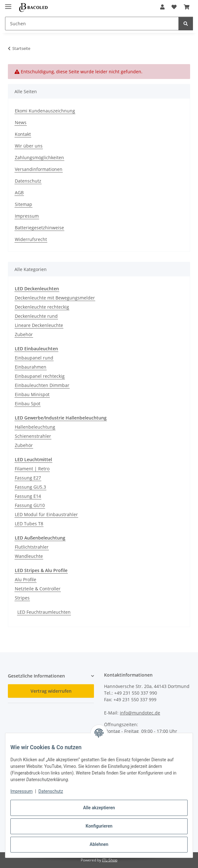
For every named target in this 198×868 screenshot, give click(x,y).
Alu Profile (26, 579)
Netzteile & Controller (38, 589)
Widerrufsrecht (31, 239)
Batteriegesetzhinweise (39, 228)
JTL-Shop (110, 860)
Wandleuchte (29, 556)
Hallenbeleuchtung (35, 427)
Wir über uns (29, 146)
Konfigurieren (99, 826)
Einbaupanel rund (34, 358)
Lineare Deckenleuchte (39, 325)
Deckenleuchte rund (36, 316)
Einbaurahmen (31, 367)
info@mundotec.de (140, 713)
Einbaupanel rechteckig (40, 376)
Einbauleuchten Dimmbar (42, 385)
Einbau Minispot (32, 394)
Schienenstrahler (33, 436)
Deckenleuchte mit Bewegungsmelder (55, 298)
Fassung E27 (28, 478)
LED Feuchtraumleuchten (44, 612)
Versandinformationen (39, 169)
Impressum (21, 791)
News (21, 122)
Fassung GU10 (30, 505)
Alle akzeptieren (99, 808)
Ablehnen (99, 844)
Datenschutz (51, 791)
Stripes (22, 598)
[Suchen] (186, 24)
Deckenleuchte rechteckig (42, 307)
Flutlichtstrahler (32, 547)
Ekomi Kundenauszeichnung (45, 111)
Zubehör (24, 334)
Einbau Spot (28, 404)
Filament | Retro (32, 469)
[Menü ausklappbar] (8, 4)
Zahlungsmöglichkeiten (39, 157)
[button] (162, 7)
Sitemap (23, 204)
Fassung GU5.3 (30, 487)
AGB (19, 193)
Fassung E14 (28, 496)
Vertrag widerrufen (51, 691)
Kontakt (23, 134)
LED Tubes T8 (29, 524)
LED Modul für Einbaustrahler (46, 514)
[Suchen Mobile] (92, 24)
